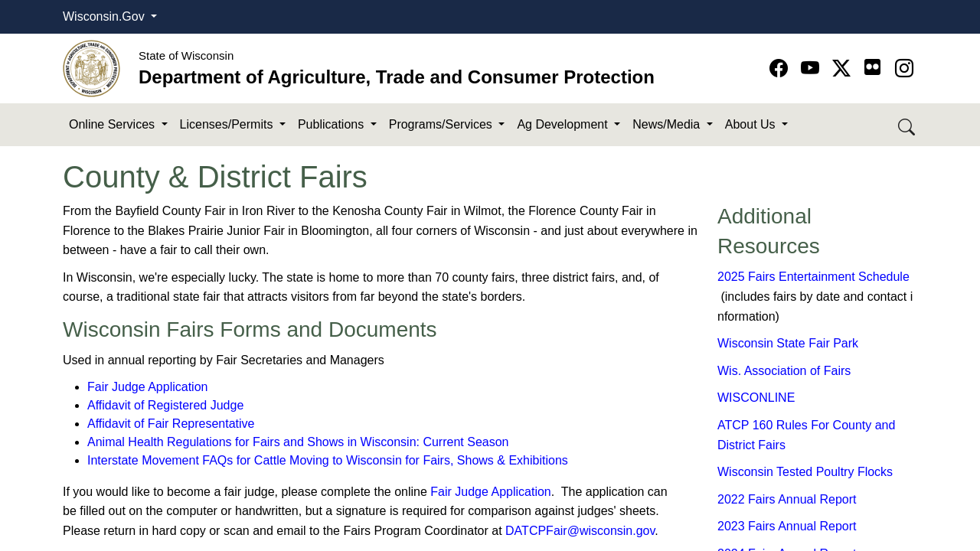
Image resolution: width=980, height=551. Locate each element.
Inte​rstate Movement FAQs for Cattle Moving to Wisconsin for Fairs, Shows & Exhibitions (328, 460)
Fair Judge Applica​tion (490, 492)
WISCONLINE (756, 398)
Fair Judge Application (147, 387)
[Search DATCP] (908, 125)
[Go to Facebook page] (781, 68)
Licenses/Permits (228, 124)
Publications (333, 124)
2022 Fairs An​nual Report (787, 499)
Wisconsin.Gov (105, 16)
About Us (752, 124)
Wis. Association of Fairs (784, 371)
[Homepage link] (91, 68)
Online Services (114, 124)
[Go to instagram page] (904, 68)
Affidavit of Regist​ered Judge (165, 405)
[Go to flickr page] (872, 67)
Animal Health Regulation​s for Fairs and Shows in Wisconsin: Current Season (298, 442)
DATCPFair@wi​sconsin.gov (580, 531)
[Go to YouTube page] (813, 68)
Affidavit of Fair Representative (171, 424)
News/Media (668, 124)
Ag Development (564, 124)
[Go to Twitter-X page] (844, 68)
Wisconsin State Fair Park (788, 343)
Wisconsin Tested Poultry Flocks (805, 472)
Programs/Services (443, 124)
